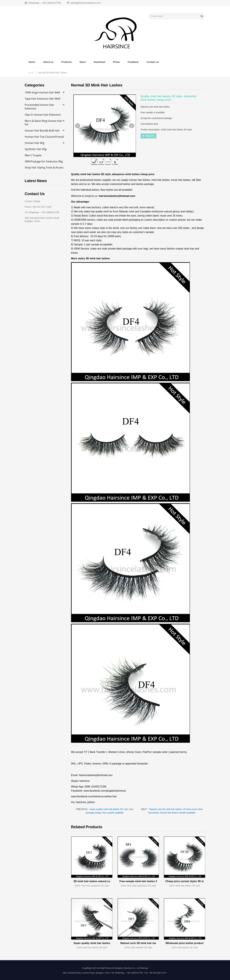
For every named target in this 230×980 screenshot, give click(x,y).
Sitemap (144, 968)
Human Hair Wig (35, 143)
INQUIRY (149, 136)
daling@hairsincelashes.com (86, 3)
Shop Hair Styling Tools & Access (44, 167)
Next (132, 126)
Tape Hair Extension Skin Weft (43, 99)
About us (48, 62)
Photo (116, 62)
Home (32, 62)
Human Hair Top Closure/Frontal (44, 137)
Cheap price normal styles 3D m (185, 881)
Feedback (133, 62)
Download (99, 62)
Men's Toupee (33, 155)
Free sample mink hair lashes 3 (138, 881)
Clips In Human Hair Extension (43, 115)
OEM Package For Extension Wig (44, 161)
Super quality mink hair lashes (92, 943)
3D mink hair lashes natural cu (92, 881)
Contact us (153, 62)
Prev (78, 126)
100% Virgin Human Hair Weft (42, 92)
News (83, 62)
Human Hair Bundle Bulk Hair (42, 131)
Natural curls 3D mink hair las (138, 943)
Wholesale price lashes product (185, 943)
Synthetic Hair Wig (36, 149)
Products (66, 62)
